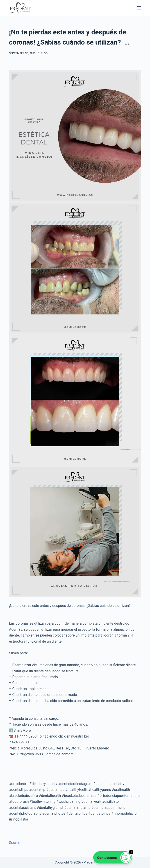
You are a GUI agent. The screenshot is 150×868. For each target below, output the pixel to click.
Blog (44, 53)
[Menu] (139, 8)
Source (15, 843)
